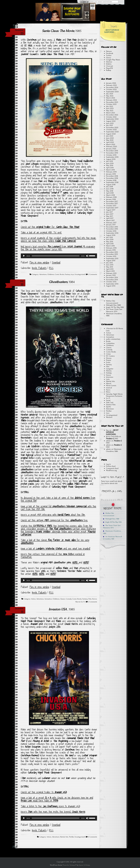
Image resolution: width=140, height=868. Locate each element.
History (109, 371)
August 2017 (111, 210)
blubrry (109, 64)
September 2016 (112, 233)
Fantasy (68, 274)
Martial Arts (64, 837)
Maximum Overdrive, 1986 (114, 315)
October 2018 (111, 180)
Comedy (69, 599)
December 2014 (112, 277)
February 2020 (111, 146)
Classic (63, 599)
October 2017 (111, 206)
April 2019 (110, 168)
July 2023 (110, 106)
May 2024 (110, 96)
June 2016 (110, 239)
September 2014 (112, 284)
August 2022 (111, 121)
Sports (108, 407)
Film (90, 599)
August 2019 (111, 159)
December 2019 (112, 151)
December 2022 (112, 115)
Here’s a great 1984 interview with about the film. (53, 515)
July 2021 (109, 125)
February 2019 (111, 172)
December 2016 (112, 227)
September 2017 (112, 208)
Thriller (71, 837)
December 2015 (112, 252)
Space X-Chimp (84, 865)
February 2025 (111, 85)
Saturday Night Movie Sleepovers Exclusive (114, 395)
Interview (110, 377)
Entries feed (111, 466)
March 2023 (110, 113)
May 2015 (110, 267)
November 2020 (112, 127)
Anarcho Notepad (69, 865)
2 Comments (93, 274)
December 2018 (112, 176)
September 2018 (112, 182)
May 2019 (110, 165)
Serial (108, 400)
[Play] (24, 256)
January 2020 (111, 149)
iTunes (109, 58)
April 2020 (110, 142)
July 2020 (110, 136)
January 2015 (111, 275)
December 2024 (112, 87)
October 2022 (111, 117)
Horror (94, 599)
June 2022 (110, 123)
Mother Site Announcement (112, 302)
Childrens (51, 274)
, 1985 (62, 31)
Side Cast (110, 402)
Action (33, 599)
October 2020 (111, 130)
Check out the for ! (50, 227)
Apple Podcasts (39, 268)
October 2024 (111, 89)
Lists (108, 379)
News (108, 390)
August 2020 (111, 134)
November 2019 (112, 153)
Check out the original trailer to (44, 792)
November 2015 (112, 254)
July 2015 (109, 263)
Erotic (108, 362)
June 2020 (110, 138)
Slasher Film (111, 405)
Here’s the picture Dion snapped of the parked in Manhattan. (53, 555)
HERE (76, 562)
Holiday (109, 373)
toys (72, 274)
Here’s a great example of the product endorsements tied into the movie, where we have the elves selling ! (58, 239)
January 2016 (111, 250)
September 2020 (112, 132)
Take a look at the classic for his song (55, 541)
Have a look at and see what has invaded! (56, 549)
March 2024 (110, 98)
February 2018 (111, 197)
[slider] (56, 256)
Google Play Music (113, 60)
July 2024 (110, 94)
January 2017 (111, 225)
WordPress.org (111, 470)
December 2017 (112, 201)
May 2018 (110, 191)
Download (56, 262)
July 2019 (109, 161)
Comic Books (60, 274)
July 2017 (109, 212)
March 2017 (110, 220)
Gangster (110, 369)
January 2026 (111, 83)
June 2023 (110, 108)
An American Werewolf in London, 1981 (112, 538)
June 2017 (110, 214)
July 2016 (109, 237)
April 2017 (110, 218)
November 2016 (112, 229)
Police (108, 392)
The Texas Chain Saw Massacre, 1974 (114, 310)
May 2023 (110, 111)
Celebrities (110, 343)
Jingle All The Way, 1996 (115, 307)
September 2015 (112, 258)
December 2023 (112, 102)
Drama (108, 360)
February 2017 (111, 223)
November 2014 (112, 280)
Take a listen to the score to (50, 806)
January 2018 (111, 199)
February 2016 (111, 248)
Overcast (110, 66)
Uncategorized (80, 274)
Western (109, 417)
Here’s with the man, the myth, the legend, (53, 812)
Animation (48, 599)
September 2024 (112, 92)
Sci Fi (83, 602)
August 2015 (111, 261)
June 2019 (110, 163)
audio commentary (113, 339)
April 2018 (110, 193)
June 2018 (110, 189)
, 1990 (112, 439)
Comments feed (112, 468)
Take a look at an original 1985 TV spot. (41, 232)
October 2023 (111, 104)
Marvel (78, 602)
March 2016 (110, 246)
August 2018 (111, 185)
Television (110, 409)
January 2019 (111, 174)
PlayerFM (109, 68)
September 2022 (112, 119)
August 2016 (111, 235)
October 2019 (111, 155)
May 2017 (110, 216)
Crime (108, 354)
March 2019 (110, 170)
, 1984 (62, 282)
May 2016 (110, 242)
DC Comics (110, 356)
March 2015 (110, 271)
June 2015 (110, 265)
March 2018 (110, 195)
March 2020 (111, 144)
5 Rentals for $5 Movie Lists (115, 330)
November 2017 (112, 203)
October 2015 (111, 256)
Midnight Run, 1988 (113, 305)
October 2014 (111, 282)
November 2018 (112, 178)
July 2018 (109, 187)
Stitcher (109, 62)
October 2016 (111, 231)
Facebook (110, 53)
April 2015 (110, 269)
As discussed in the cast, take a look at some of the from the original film (58, 499)
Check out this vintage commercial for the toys (54, 520)
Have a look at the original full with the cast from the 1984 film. (58, 508)
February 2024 (111, 100)
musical (109, 388)
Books (108, 341)
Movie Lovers (111, 385)
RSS (51, 268)
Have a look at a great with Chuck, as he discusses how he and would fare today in (57, 799)
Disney (109, 358)
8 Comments (93, 837)
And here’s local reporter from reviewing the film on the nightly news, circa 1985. (58, 248)
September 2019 (112, 157)
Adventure (43, 274)
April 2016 (110, 244)
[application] (59, 256)
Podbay (109, 70)
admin (108, 441)
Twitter (109, 55)
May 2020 (110, 140)
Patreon (109, 51)
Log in (108, 464)
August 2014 (111, 286)
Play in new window (39, 262)
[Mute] (87, 256)
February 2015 (111, 273)
